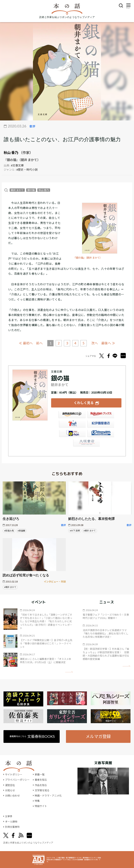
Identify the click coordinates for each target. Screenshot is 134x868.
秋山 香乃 (11, 153)
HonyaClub (101, 434)
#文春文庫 (17, 165)
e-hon (72, 434)
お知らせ (10, 790)
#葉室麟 (21, 530)
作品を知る (41, 785)
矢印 (69, 672)
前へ (39, 343)
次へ (95, 343)
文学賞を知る (42, 790)
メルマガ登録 (98, 736)
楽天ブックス (101, 415)
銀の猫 (31, 190)
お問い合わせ (12, 795)
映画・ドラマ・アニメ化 (48, 795)
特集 (37, 801)
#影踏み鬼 (9, 530)
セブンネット (72, 425)
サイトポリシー (14, 774)
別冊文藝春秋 (12, 827)
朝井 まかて (17, 190)
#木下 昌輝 (75, 530)
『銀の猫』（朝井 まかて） (89, 258)
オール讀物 (11, 821)
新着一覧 (40, 774)
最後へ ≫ (109, 343)
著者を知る (41, 780)
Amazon (72, 415)
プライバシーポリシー (17, 780)
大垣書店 (86, 443)
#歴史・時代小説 (27, 170)
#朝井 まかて (90, 530)
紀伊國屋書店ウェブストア (101, 425)
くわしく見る (84, 403)
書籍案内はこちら (32, 736)
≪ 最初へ (25, 343)
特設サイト (41, 806)
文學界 (9, 816)
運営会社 (10, 785)
